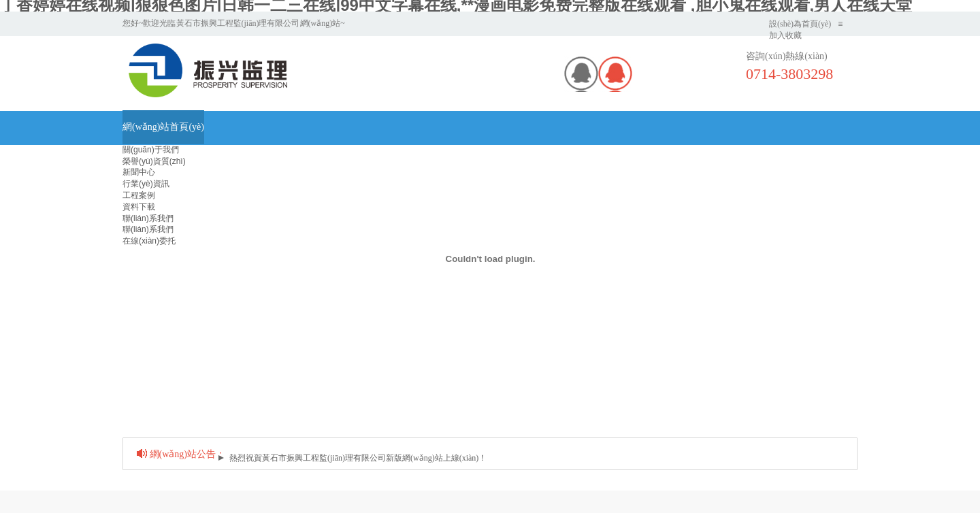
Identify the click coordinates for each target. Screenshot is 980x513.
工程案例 (139, 195)
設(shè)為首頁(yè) (800, 24)
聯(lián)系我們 (148, 218)
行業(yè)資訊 (146, 184)
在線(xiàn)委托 (149, 241)
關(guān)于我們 (151, 150)
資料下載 (139, 207)
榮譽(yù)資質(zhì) (154, 161)
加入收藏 (785, 35)
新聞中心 (139, 172)
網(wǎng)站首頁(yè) (163, 127)
